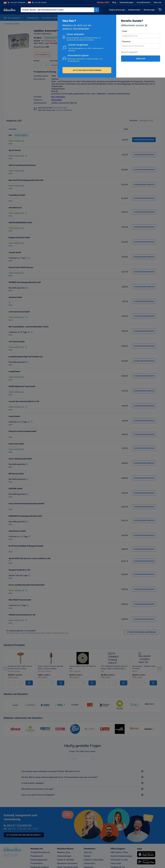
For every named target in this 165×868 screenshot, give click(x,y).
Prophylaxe (112, 18)
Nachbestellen (134, 10)
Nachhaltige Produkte (131, 18)
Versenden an (55, 61)
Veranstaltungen (126, 2)
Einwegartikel (33, 18)
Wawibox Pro (37, 849)
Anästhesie (87, 18)
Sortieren (134, 120)
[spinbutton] (41, 65)
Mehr (11, 144)
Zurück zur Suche (11, 24)
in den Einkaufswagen (80, 65)
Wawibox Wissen (65, 849)
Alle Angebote (42, 55)
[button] (36, 65)
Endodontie (100, 18)
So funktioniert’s (144, 2)
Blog (114, 2)
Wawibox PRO (103, 2)
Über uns (158, 2)
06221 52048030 (64, 110)
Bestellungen (149, 10)
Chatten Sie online (60, 108)
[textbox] (57, 10)
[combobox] (60, 10)
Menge (37, 61)
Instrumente (74, 18)
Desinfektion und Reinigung (54, 18)
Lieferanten (157, 18)
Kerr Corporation (58, 97)
